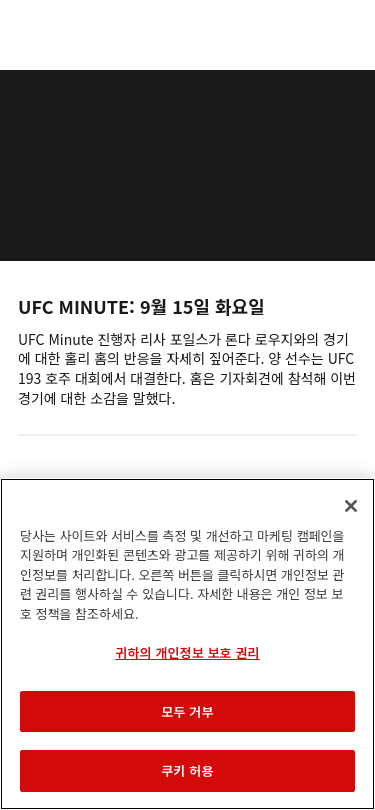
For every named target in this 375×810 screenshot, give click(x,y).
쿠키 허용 (187, 770)
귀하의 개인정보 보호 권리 (187, 652)
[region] (187, 644)
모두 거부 (187, 711)
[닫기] (351, 506)
